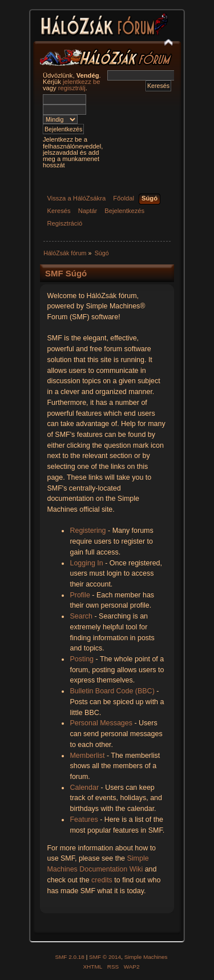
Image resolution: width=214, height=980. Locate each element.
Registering (88, 531)
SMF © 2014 (105, 957)
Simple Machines (146, 957)
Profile (80, 595)
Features (84, 820)
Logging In (86, 563)
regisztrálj (72, 88)
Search (81, 616)
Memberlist (87, 756)
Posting (82, 659)
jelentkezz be (81, 82)
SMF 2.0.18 (70, 957)
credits (102, 880)
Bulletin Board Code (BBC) (112, 691)
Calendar (84, 788)
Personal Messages (101, 723)
